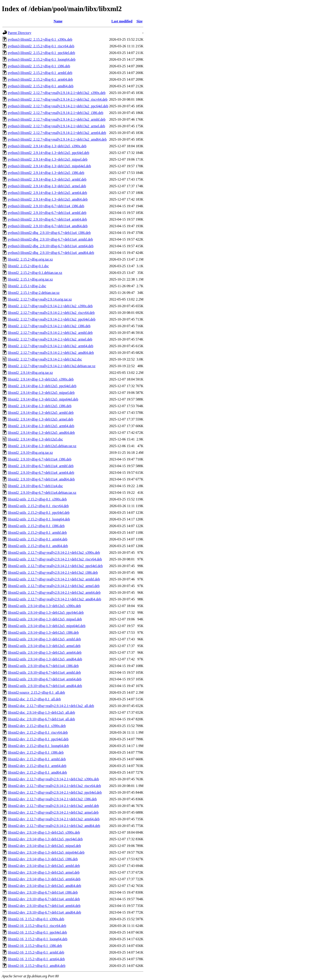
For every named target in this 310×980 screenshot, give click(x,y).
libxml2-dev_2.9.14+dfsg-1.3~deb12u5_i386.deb (43, 859)
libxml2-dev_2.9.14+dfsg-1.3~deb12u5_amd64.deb (44, 886)
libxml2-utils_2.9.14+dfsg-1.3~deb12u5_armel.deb (44, 646)
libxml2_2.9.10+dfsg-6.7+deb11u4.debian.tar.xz (42, 493)
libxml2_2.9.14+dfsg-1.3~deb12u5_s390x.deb (41, 379)
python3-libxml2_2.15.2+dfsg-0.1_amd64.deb (41, 86)
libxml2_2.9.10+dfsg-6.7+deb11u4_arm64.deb (41, 473)
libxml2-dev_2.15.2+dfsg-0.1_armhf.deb (37, 759)
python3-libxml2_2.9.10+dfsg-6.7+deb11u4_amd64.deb (48, 226)
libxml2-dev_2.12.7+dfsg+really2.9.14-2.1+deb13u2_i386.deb (52, 799)
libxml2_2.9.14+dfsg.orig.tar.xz (30, 373)
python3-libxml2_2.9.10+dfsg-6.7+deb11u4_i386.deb (46, 206)
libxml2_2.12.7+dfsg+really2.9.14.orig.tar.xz (40, 299)
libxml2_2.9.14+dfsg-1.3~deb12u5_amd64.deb (41, 433)
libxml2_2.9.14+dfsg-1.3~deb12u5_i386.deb (40, 406)
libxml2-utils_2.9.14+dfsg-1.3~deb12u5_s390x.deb (44, 606)
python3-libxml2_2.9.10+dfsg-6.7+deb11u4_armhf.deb (47, 213)
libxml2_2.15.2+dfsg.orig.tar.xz (30, 259)
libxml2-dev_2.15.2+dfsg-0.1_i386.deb (36, 752)
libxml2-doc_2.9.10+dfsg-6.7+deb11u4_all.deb (41, 719)
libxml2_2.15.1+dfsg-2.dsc (27, 286)
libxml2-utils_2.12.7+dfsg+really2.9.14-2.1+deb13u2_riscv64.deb (55, 559)
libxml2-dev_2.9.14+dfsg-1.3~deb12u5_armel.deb (44, 872)
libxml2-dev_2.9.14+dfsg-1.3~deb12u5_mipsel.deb (44, 846)
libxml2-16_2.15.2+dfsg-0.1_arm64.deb (36, 959)
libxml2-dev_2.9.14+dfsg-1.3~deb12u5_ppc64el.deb (45, 839)
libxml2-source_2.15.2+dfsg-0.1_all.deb (36, 692)
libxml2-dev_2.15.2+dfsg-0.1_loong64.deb (38, 746)
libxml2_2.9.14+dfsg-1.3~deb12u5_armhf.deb (41, 413)
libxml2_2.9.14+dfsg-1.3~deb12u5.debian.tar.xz (42, 446)
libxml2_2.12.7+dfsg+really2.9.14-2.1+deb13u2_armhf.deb (50, 333)
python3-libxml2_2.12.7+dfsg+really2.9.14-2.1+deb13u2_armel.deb (56, 126)
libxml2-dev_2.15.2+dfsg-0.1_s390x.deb (37, 726)
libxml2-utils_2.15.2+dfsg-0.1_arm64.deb (38, 539)
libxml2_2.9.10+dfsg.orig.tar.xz (30, 453)
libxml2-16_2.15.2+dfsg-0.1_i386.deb (35, 946)
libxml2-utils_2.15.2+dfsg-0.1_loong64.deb (39, 519)
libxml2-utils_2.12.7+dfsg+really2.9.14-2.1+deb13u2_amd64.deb (54, 599)
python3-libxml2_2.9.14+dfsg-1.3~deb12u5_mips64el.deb (49, 166)
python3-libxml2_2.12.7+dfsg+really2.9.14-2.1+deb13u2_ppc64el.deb (58, 106)
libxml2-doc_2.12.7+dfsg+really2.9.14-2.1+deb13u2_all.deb (51, 706)
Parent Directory (20, 33)
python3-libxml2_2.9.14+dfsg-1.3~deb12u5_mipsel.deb (48, 159)
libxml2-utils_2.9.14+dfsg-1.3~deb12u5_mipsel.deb (45, 619)
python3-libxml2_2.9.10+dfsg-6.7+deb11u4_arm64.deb (47, 219)
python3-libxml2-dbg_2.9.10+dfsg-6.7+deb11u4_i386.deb (49, 233)
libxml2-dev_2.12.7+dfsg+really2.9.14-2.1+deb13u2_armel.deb (53, 812)
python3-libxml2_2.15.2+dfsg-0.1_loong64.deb (42, 59)
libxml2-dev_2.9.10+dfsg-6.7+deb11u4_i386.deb (43, 892)
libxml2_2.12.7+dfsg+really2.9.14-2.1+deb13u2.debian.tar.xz (52, 366)
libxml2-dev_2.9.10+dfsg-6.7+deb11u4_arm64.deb (44, 906)
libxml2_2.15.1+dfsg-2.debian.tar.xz (34, 293)
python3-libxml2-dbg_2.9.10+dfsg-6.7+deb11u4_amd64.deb (51, 253)
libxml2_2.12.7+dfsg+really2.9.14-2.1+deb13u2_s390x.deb (50, 306)
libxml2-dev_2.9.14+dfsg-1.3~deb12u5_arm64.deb (44, 879)
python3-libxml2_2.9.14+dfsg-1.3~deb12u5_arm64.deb (47, 193)
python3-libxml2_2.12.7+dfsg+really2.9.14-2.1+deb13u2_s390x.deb (57, 93)
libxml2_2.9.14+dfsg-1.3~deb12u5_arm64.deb (41, 426)
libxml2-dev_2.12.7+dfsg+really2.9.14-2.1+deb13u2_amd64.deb (54, 826)
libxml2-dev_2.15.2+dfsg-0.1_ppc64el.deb (38, 739)
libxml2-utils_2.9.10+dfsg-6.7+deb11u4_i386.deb (43, 666)
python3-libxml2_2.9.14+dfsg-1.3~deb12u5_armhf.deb (47, 179)
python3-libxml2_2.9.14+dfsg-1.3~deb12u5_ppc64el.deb (48, 153)
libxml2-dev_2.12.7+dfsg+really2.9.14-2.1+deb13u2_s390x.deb (53, 779)
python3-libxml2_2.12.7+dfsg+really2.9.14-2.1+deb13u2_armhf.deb (57, 119)
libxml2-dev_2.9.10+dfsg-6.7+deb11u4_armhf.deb (44, 899)
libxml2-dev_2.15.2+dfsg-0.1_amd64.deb (37, 772)
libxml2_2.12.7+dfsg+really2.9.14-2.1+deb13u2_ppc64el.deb (52, 319)
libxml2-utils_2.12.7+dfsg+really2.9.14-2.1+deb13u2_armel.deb (54, 586)
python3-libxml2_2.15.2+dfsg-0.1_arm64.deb (40, 79)
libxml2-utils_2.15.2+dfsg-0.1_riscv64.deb (38, 506)
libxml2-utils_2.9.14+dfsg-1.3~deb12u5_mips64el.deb (47, 626)
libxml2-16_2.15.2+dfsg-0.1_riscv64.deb (37, 926)
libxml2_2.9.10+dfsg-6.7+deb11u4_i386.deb (40, 459)
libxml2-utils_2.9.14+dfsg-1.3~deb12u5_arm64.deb (45, 652)
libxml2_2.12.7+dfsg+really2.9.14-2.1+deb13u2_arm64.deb (50, 346)
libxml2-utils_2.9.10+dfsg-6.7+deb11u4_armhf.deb (44, 672)
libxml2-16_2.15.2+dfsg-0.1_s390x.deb (36, 919)
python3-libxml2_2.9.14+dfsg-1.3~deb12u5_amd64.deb (48, 199)
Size (140, 21)
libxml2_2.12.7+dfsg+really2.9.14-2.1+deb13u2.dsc (45, 359)
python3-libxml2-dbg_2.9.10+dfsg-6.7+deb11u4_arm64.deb (51, 246)
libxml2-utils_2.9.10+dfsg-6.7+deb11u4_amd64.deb (45, 686)
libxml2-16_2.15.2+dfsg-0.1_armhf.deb (36, 952)
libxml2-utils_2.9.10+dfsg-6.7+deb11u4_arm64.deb (45, 679)
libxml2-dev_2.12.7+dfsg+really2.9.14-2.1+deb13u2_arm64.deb (54, 819)
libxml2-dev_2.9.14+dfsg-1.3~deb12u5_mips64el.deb (46, 852)
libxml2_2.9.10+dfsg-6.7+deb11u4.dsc (35, 486)
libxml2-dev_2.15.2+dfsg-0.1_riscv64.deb (38, 732)
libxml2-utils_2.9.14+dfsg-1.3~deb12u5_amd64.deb (45, 659)
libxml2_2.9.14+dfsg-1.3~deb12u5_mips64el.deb (43, 399)
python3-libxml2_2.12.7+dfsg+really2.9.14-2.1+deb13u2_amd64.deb (57, 139)
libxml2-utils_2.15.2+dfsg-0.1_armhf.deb (37, 533)
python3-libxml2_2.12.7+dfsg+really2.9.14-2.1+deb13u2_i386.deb (56, 113)
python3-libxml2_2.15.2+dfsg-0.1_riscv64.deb (41, 46)
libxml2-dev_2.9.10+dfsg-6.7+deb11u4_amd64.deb (44, 912)
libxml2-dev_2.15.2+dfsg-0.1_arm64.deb (37, 766)
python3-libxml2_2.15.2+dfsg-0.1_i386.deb (39, 66)
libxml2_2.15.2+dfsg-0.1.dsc (28, 266)
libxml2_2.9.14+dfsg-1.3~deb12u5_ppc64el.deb (42, 386)
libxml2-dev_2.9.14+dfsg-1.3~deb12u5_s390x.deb (44, 832)
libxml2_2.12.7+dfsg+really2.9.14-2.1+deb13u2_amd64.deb (51, 353)
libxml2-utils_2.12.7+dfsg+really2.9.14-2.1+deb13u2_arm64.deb (54, 593)
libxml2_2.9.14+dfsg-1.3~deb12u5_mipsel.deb (41, 393)
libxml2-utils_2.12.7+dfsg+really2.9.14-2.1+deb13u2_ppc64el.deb (55, 566)
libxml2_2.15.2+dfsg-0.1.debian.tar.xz (35, 273)
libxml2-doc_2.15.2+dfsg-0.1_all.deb (34, 699)
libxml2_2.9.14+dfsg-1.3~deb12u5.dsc (35, 439)
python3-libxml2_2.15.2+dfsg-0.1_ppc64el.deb (41, 53)
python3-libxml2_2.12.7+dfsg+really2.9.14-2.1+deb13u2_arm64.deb (57, 133)
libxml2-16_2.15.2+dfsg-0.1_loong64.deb (38, 939)
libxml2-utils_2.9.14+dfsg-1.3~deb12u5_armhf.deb (44, 639)
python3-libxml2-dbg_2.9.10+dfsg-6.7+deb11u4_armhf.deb (50, 239)
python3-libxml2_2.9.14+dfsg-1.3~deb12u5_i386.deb (46, 173)
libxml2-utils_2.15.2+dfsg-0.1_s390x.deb (37, 499)
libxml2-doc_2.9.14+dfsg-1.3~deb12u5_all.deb (41, 712)
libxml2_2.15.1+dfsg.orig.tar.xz (30, 279)
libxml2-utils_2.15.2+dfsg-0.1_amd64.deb (38, 546)
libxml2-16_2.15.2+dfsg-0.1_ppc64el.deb (37, 932)
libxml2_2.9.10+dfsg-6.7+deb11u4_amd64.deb (41, 479)
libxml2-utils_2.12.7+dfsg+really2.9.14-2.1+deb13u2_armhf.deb (54, 579)
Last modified (122, 21)
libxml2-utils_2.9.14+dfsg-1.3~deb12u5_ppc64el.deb (46, 612)
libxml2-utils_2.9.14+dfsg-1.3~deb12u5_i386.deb (43, 632)
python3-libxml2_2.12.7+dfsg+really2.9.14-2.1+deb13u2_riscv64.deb (58, 99)
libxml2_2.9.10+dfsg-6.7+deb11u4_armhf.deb (41, 466)
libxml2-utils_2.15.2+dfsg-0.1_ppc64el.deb (39, 513)
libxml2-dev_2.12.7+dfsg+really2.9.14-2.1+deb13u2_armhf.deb (53, 806)
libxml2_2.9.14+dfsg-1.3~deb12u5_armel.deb (40, 419)
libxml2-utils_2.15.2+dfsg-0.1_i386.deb (36, 526)
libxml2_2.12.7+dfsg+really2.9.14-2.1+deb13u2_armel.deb (50, 339)
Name (58, 21)
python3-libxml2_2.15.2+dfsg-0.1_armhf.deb (40, 73)
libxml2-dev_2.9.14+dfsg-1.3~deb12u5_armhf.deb (44, 866)
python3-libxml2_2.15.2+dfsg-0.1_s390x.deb (40, 39)
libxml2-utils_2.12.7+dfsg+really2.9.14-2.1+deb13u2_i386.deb (53, 573)
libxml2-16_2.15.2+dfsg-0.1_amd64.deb (37, 966)
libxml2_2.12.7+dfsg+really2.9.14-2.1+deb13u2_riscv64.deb (51, 313)
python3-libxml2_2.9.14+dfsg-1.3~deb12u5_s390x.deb (47, 146)
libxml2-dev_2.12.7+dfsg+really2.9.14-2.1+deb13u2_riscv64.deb (54, 786)
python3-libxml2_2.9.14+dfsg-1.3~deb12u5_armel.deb (47, 186)
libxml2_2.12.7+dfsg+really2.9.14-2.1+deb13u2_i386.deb (49, 326)
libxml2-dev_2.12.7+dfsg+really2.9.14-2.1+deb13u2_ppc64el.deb (55, 792)
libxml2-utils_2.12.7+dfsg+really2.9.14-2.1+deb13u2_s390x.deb (54, 553)
